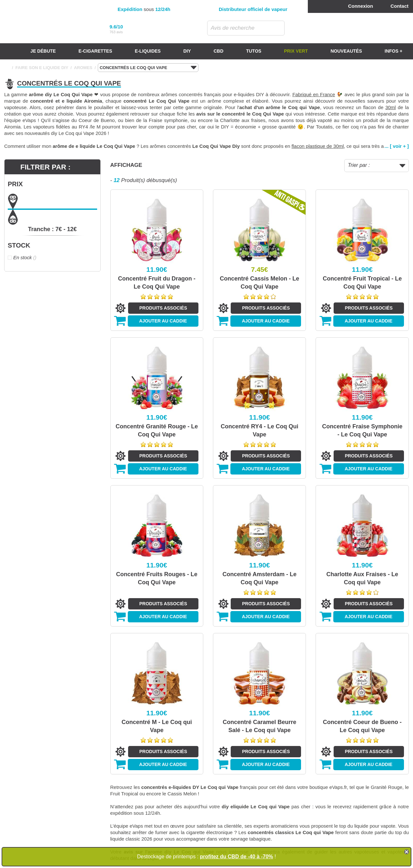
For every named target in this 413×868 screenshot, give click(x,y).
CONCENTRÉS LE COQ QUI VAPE (148, 68)
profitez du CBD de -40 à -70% (237, 857)
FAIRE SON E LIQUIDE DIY (42, 68)
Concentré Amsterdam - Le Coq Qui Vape (260, 578)
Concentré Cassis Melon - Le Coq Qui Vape (259, 283)
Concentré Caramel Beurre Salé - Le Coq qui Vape (259, 726)
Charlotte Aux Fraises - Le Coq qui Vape (362, 578)
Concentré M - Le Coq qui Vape (157, 726)
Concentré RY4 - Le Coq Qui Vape (259, 430)
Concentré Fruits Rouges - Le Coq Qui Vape (157, 578)
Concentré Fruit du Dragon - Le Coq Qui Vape (157, 283)
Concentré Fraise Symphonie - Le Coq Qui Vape (362, 430)
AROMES (83, 68)
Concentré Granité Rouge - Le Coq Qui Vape (157, 430)
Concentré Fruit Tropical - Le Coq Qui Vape (362, 283)
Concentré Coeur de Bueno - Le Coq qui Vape (362, 726)
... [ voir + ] (397, 146)
